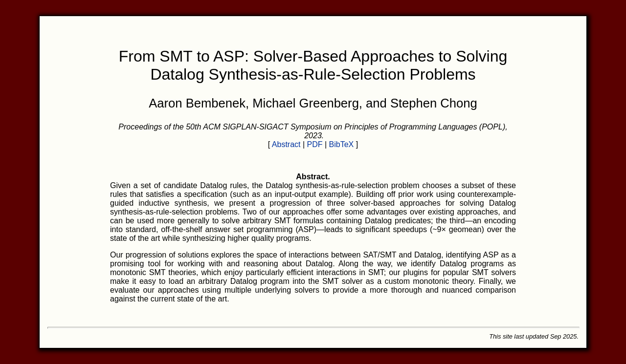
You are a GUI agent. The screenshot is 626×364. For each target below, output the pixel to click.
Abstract (286, 144)
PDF (315, 144)
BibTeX (342, 144)
